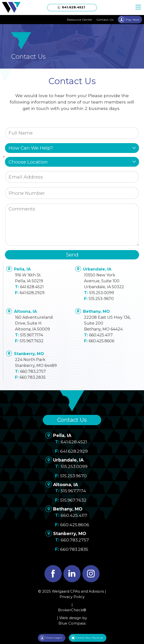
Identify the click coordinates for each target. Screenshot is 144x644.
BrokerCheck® (72, 610)
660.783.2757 (33, 371)
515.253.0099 (102, 293)
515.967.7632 (32, 341)
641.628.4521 (32, 287)
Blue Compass (72, 623)
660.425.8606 (101, 341)
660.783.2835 (33, 377)
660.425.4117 (101, 335)
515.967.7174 (32, 335)
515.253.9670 (73, 476)
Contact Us (72, 420)
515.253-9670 (101, 299)
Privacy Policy (72, 597)
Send (72, 255)
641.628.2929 (32, 293)
